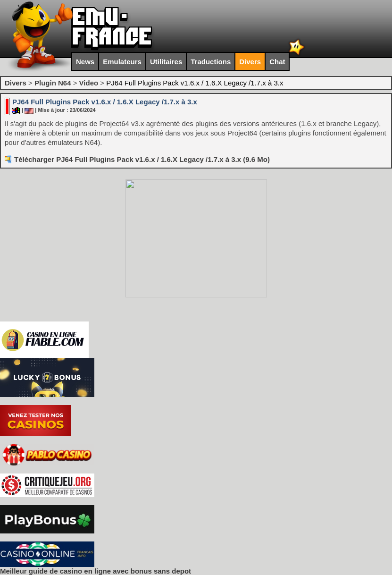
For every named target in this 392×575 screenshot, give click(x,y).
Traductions (211, 62)
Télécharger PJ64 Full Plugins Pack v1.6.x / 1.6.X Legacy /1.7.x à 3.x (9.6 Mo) (142, 159)
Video (89, 83)
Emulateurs (122, 62)
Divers (250, 62)
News (85, 62)
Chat (277, 62)
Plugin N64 (53, 83)
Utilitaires (166, 62)
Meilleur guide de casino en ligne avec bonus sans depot (96, 571)
